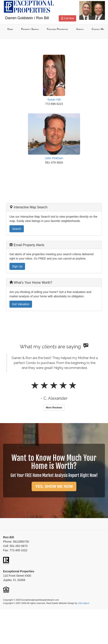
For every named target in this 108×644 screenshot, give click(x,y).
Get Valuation (21, 304)
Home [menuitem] (10, 29)
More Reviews (54, 408)
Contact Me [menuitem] (98, 29)
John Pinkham (54, 158)
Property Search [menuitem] (30, 29)
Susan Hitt (54, 100)
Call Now (67, 18)
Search (17, 229)
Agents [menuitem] (80, 29)
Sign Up (17, 266)
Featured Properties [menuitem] (57, 29)
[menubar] (54, 29)
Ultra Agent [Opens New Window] (84, 603)
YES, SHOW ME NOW (54, 486)
